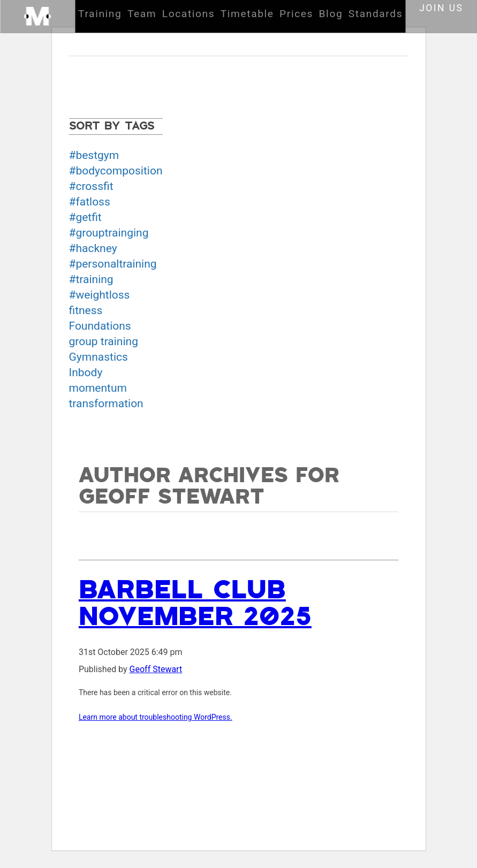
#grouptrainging (109, 233)
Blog (331, 14)
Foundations (100, 326)
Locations (189, 14)
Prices (296, 14)
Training (100, 14)
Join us (441, 8)
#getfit (85, 217)
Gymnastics (99, 357)
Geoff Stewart (156, 669)
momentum (98, 388)
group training (104, 341)
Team (142, 14)
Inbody (86, 372)
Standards (376, 14)
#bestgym (94, 155)
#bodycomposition (116, 171)
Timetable (247, 14)
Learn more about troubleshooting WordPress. (156, 717)
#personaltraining (113, 264)
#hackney (93, 248)
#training (91, 279)
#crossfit (91, 186)
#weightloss (100, 295)
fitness (86, 310)
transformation (106, 403)
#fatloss (90, 202)
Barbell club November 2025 (195, 604)
